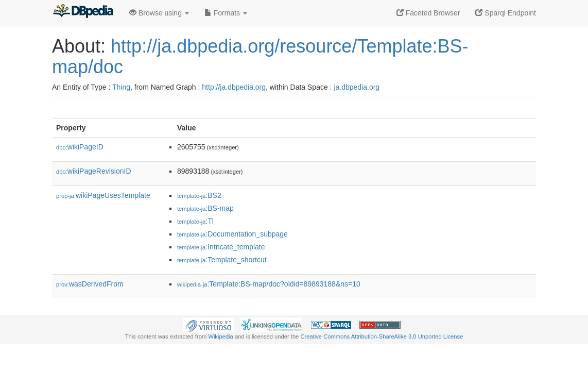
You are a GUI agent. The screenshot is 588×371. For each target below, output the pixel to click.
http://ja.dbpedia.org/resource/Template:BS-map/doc (260, 56)
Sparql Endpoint (506, 13)
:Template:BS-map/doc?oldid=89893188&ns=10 (269, 284)
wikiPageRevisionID (94, 171)
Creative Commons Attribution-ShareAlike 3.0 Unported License (382, 336)
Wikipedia (221, 336)
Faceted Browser (428, 13)
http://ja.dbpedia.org (234, 87)
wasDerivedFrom (90, 284)
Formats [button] (226, 13)
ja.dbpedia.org (357, 87)
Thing (121, 87)
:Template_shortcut (222, 260)
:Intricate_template (221, 247)
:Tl (195, 221)
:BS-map (205, 208)
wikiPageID (80, 147)
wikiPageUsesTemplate (103, 195)
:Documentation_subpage (232, 234)
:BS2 (199, 195)
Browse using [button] (159, 13)
